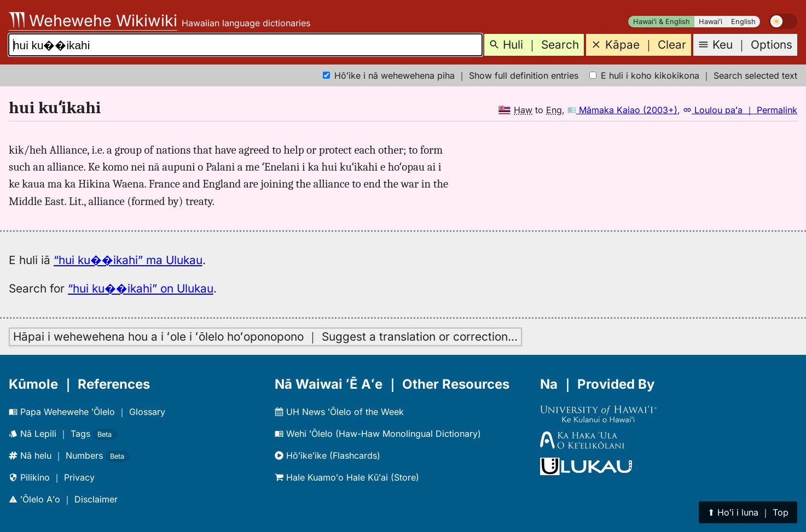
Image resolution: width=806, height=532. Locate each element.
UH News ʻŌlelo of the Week (339, 412)
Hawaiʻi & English (662, 22)
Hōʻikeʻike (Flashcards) (327, 455)
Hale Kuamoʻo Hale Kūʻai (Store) (347, 477)
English (743, 22)
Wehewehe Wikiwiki (93, 21)
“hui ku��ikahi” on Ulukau (141, 288)
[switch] (783, 21)
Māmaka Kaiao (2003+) (622, 110)
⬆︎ (748, 512)
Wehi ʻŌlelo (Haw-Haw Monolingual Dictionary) (378, 434)
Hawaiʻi (711, 22)
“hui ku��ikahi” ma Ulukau (128, 260)
